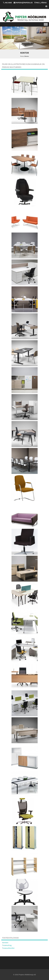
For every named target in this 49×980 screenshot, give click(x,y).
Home (22, 56)
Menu (24, 24)
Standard (5, 943)
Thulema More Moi (8, 948)
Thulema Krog (7, 945)
